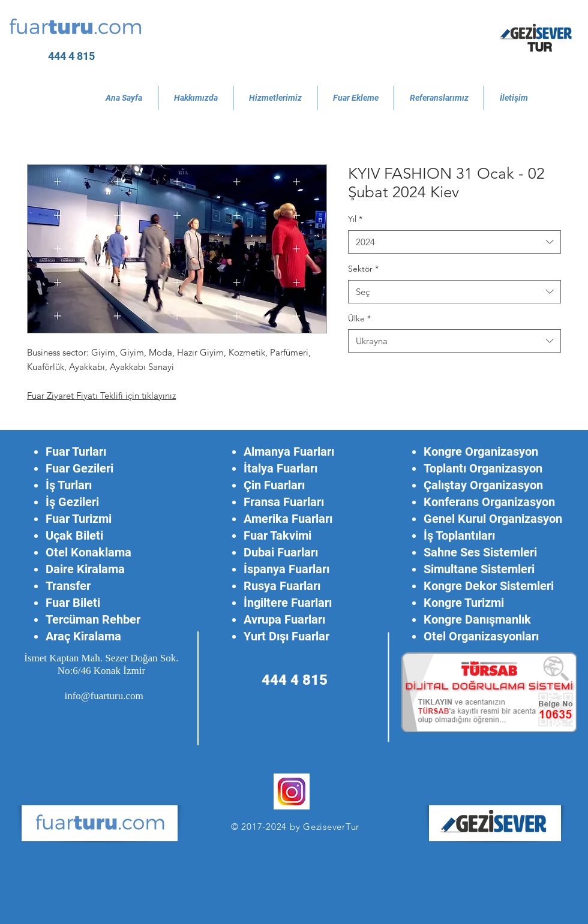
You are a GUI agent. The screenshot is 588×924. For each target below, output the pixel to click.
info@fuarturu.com (103, 696)
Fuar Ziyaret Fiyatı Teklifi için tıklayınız (101, 395)
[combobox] (454, 242)
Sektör (363, 269)
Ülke (359, 318)
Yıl (355, 219)
